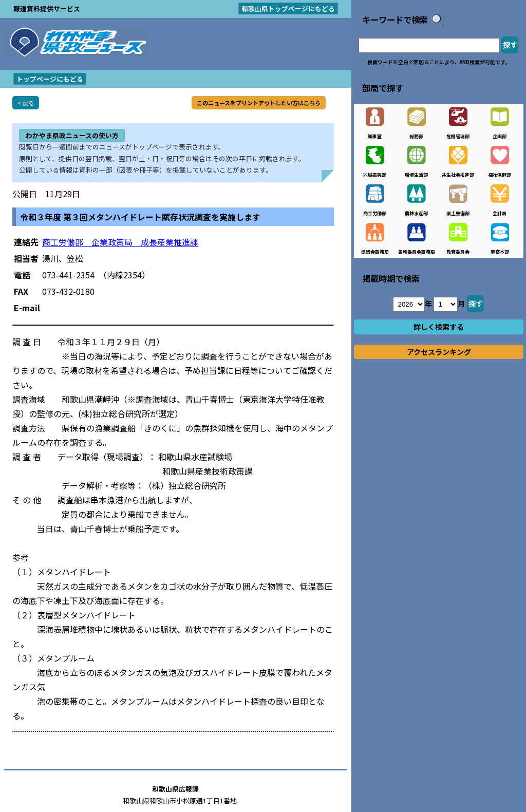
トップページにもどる (50, 79)
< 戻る (26, 103)
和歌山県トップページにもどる (288, 8)
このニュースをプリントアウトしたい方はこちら (259, 103)
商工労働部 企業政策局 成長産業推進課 (120, 242)
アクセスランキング (439, 352)
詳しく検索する (439, 327)
